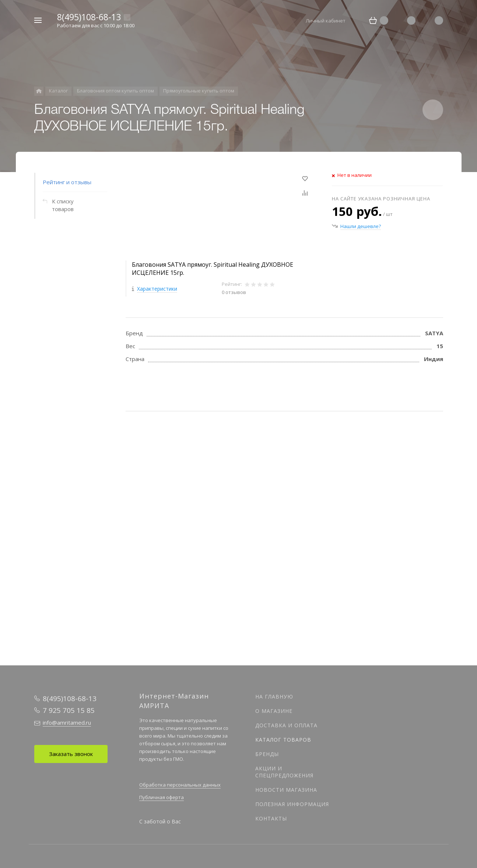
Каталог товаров (283, 740)
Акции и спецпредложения (284, 772)
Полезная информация (292, 804)
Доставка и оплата (286, 725)
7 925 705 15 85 (69, 710)
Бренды (267, 754)
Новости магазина (286, 790)
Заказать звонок (71, 754)
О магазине (274, 711)
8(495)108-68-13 (89, 17)
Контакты (271, 818)
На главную (274, 696)
